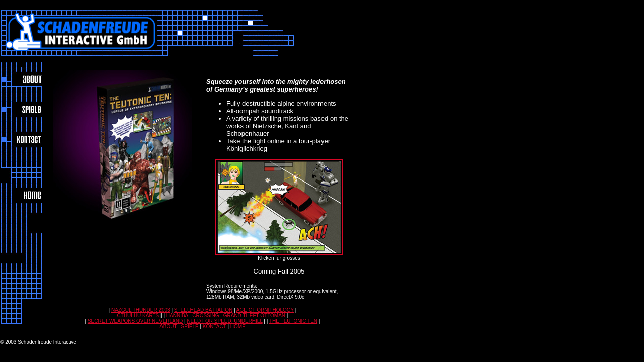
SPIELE (190, 327)
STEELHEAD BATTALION (203, 310)
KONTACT (215, 327)
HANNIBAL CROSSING (193, 315)
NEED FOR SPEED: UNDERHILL (224, 321)
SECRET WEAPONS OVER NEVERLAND (135, 321)
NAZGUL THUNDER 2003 (141, 310)
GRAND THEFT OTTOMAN (254, 315)
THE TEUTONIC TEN (293, 321)
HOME (238, 327)
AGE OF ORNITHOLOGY (265, 310)
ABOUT (168, 327)
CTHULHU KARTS (138, 315)
